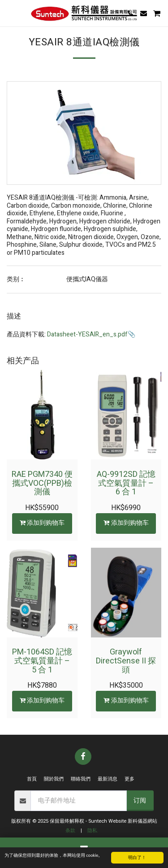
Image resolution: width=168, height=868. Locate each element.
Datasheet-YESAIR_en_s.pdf (87, 334)
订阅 (140, 800)
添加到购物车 (42, 523)
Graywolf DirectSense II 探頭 (126, 661)
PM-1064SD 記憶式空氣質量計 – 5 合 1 (42, 661)
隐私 (92, 831)
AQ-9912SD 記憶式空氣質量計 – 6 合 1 (126, 483)
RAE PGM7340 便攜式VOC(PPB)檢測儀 (42, 483)
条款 (70, 831)
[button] (10, 13)
